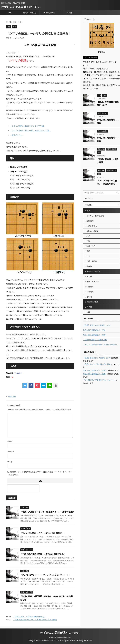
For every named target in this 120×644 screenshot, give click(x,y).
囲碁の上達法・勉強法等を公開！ (60, 637)
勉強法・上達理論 (30, 13)
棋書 (10, 13)
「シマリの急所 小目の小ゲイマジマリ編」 (28, 126)
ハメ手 (89, 236)
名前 (10, 442)
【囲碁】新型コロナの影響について (97, 325)
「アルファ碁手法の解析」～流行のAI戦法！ (100, 344)
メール (11, 452)
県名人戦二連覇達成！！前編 (94, 335)
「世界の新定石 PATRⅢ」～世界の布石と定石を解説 (35, 620)
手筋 (88, 251)
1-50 (88, 312)
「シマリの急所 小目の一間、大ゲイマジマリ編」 (30, 130)
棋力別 (89, 276)
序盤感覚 (90, 221)
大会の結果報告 (49, 13)
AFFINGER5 (87, 641)
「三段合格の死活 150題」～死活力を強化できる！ (43, 554)
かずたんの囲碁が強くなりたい (21, 7)
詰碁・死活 (91, 246)
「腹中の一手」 (16, 135)
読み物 (89, 266)
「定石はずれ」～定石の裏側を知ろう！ (30, 616)
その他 (69, 13)
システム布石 (92, 226)
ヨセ (88, 256)
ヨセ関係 (90, 292)
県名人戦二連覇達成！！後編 (94, 330)
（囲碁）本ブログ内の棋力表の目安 (97, 364)
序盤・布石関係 (93, 282)
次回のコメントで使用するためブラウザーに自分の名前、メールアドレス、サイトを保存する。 (40, 473)
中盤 (10, 396)
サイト (10, 462)
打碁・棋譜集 (92, 261)
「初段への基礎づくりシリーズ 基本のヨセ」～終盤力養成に (47, 512)
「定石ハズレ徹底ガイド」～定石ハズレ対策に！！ (43, 533)
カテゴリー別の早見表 (95, 216)
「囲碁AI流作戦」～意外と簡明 (95, 340)
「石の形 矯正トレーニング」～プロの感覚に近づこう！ (45, 575)
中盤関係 (90, 287)
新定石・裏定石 (93, 231)
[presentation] (23, 488)
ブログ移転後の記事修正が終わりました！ (99, 380)
